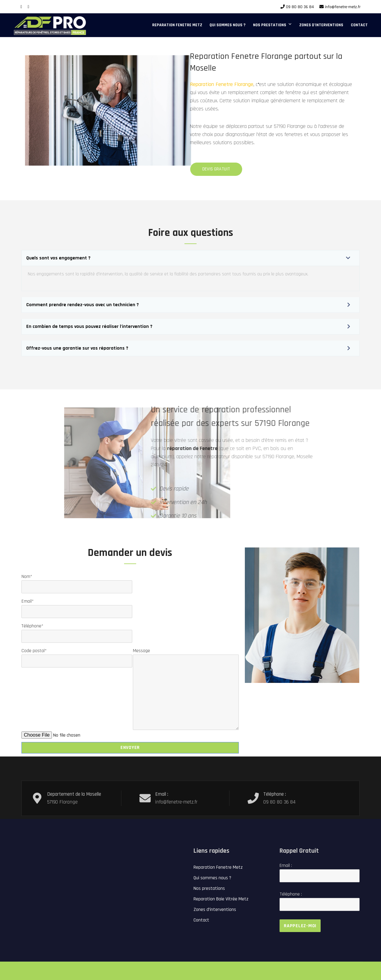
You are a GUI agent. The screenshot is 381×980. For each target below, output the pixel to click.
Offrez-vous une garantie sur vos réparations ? (77, 348)
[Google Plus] (29, 7)
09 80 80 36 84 (300, 7)
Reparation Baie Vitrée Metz (221, 899)
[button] (191, 258)
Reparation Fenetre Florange (202, 84)
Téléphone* (77, 631)
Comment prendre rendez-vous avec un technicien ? (83, 305)
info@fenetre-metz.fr (343, 7)
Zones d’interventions (321, 25)
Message (186, 654)
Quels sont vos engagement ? (58, 258)
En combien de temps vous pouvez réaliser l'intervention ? (89, 327)
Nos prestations (270, 25)
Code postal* (77, 656)
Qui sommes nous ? (227, 25)
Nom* (77, 582)
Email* (77, 606)
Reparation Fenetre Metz (177, 25)
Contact (359, 25)
